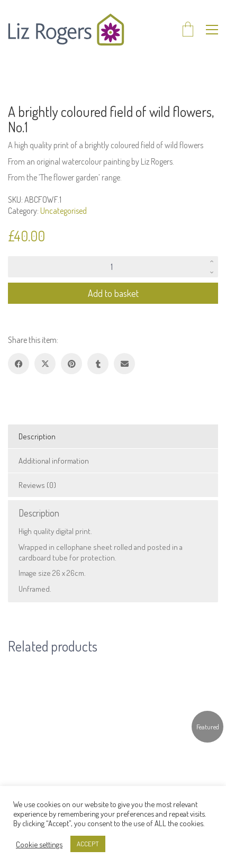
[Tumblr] (98, 364)
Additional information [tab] (54, 461)
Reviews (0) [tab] (37, 485)
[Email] (124, 364)
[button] (212, 30)
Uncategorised (64, 211)
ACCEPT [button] (88, 844)
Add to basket (113, 293)
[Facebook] (19, 364)
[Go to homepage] (66, 30)
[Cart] (188, 30)
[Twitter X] (45, 364)
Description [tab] (37, 436)
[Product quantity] (113, 267)
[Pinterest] (71, 364)
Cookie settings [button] (39, 844)
